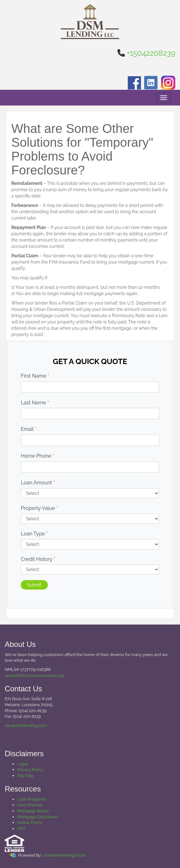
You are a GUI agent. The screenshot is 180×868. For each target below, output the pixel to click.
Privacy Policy (30, 770)
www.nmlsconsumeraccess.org (34, 675)
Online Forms (30, 822)
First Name (35, 376)
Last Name (35, 403)
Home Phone (37, 456)
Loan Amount (38, 483)
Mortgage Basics (33, 811)
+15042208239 (151, 53)
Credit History (38, 559)
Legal (23, 764)
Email (29, 429)
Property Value (39, 508)
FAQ (21, 828)
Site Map (25, 776)
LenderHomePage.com (64, 856)
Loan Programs (32, 799)
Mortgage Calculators (38, 817)
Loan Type (34, 534)
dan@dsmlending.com (26, 725)
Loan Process (30, 805)
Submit (34, 585)
